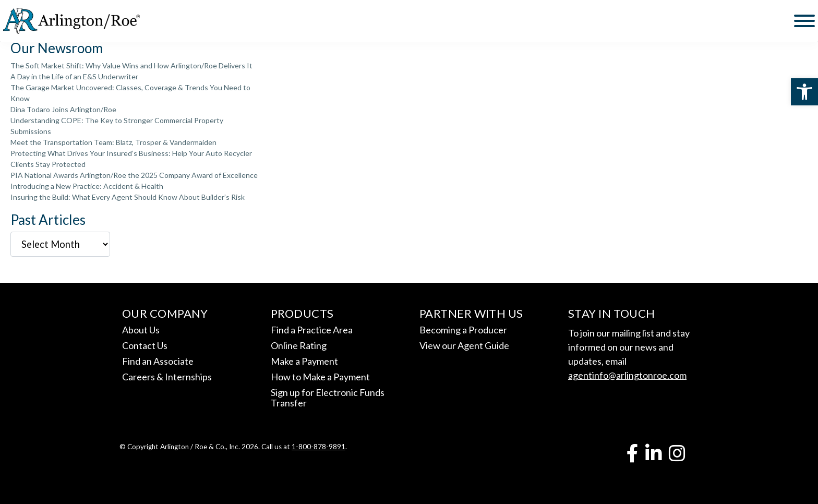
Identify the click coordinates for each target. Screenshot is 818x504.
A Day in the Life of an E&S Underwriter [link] (74, 76)
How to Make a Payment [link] (320, 377)
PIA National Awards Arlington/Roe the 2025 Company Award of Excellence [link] (134, 175)
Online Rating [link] (299, 345)
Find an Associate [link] (158, 361)
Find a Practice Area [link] (312, 330)
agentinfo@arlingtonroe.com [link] (627, 375)
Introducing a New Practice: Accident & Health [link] (87, 186)
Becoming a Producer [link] (463, 330)
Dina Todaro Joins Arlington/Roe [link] (63, 109)
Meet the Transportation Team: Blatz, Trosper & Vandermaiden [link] (113, 142)
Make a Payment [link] (304, 361)
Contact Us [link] (145, 345)
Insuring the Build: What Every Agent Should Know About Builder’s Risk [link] (128, 197)
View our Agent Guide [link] (464, 345)
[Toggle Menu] (804, 21)
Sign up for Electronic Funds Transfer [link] (328, 398)
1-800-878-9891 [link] (318, 447)
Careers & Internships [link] (167, 377)
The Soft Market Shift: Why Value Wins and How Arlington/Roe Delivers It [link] (131, 65)
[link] (804, 92)
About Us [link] (141, 330)
